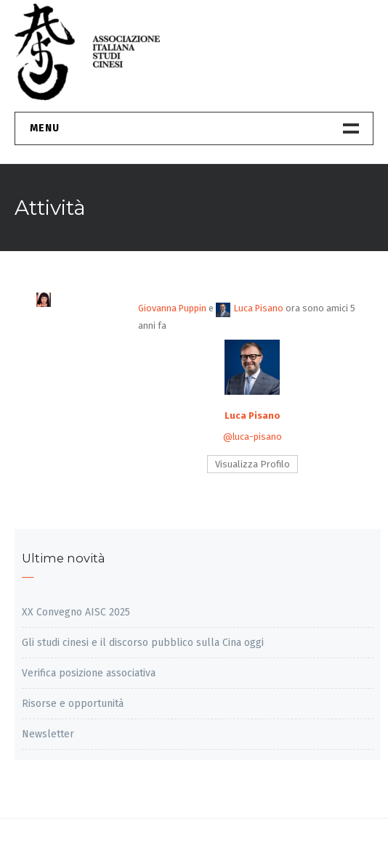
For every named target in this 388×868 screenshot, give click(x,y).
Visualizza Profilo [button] (252, 464)
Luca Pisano (250, 308)
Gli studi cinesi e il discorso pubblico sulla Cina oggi (143, 643)
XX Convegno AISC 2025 (76, 612)
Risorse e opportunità (73, 704)
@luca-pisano (252, 437)
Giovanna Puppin (172, 308)
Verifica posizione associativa (89, 673)
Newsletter (48, 734)
